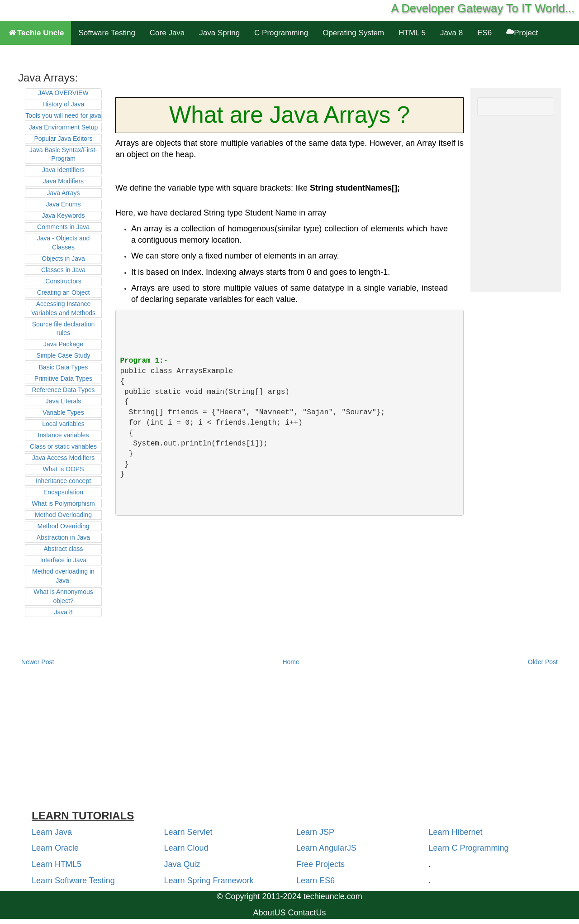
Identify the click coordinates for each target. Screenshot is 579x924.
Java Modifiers (63, 181)
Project (522, 33)
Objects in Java (63, 259)
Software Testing (107, 33)
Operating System (353, 33)
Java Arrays (63, 193)
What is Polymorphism (63, 503)
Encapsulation (63, 492)
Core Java (167, 33)
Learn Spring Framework (209, 881)
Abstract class (63, 549)
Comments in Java (63, 227)
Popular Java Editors (63, 139)
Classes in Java (63, 270)
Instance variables (64, 435)
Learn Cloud (186, 848)
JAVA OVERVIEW (63, 93)
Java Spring (219, 33)
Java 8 (451, 33)
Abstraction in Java (63, 537)
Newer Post (38, 662)
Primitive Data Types (63, 378)
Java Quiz (182, 864)
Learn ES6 (316, 881)
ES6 (484, 33)
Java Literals (64, 401)
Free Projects (320, 864)
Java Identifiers (63, 170)
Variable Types (63, 412)
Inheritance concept (63, 481)
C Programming (281, 33)
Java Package (63, 344)
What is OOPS (63, 469)
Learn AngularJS (326, 848)
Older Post (543, 662)
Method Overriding (63, 526)
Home (291, 662)
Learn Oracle (55, 848)
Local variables (63, 424)
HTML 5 (412, 33)
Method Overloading (63, 515)
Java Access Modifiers (64, 458)
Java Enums (63, 204)
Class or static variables (63, 446)
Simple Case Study (63, 355)
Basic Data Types (64, 367)
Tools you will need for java (63, 115)
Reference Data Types (63, 390)
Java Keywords (64, 215)
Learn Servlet (188, 832)
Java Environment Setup (64, 127)
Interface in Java (64, 560)
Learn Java (52, 832)
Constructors (63, 281)
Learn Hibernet (456, 832)
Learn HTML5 (57, 864)
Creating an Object (64, 292)
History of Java (64, 104)
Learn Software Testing (73, 881)
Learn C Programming (469, 848)
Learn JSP (315, 832)
